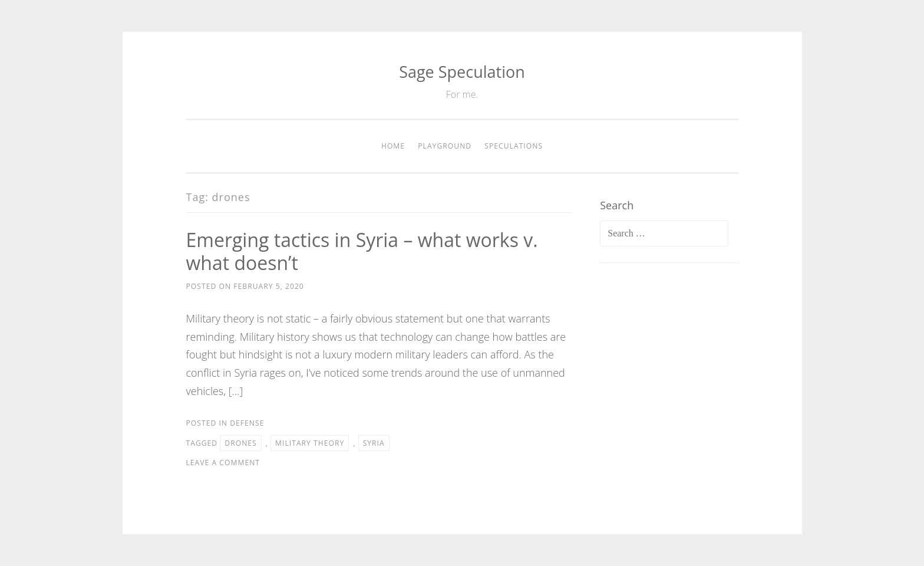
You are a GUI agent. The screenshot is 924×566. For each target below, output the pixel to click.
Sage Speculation (462, 72)
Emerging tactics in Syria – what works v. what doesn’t (362, 251)
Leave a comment (223, 463)
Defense (247, 423)
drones (240, 443)
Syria (374, 443)
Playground (445, 146)
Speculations (514, 146)
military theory (310, 443)
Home (393, 146)
